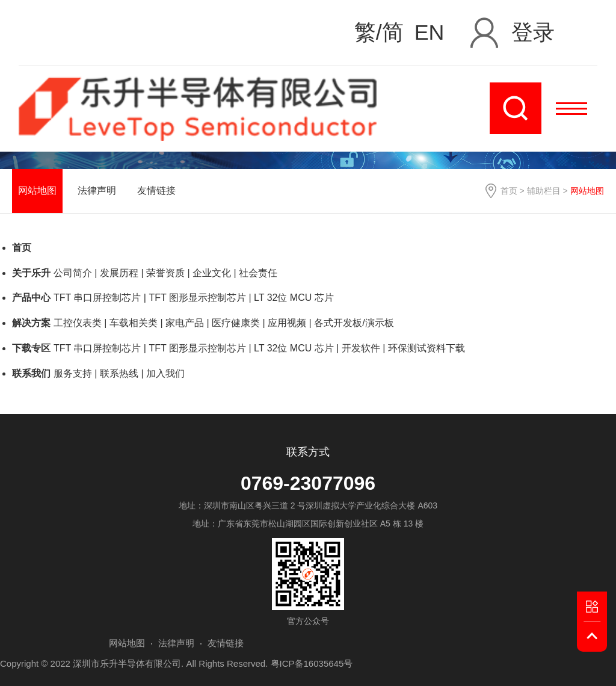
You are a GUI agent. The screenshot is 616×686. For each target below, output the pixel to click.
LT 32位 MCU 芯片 (294, 298)
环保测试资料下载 (427, 348)
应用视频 (287, 323)
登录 (533, 32)
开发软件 (361, 348)
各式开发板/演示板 (354, 323)
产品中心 (31, 298)
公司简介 (73, 273)
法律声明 (97, 190)
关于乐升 (31, 273)
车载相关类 (134, 323)
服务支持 (73, 373)
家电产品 (185, 323)
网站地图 (37, 190)
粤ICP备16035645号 (312, 663)
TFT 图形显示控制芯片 (197, 298)
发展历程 (119, 273)
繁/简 (379, 33)
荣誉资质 (165, 273)
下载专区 (31, 348)
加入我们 (165, 373)
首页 (509, 191)
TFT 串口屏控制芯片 (97, 298)
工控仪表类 (78, 323)
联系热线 (119, 373)
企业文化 (212, 273)
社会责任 (258, 273)
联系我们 (31, 373)
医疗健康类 (236, 323)
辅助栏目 (544, 191)
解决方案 (31, 323)
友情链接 (156, 190)
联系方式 (308, 452)
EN (430, 33)
